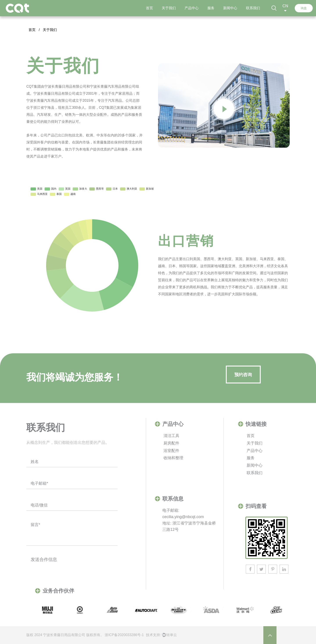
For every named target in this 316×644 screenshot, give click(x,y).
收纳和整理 (173, 458)
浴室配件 (171, 451)
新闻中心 (230, 8)
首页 (149, 8)
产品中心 (192, 8)
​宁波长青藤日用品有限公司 (64, 635)
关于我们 (169, 8)
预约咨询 (243, 375)
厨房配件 (171, 443)
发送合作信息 (44, 559)
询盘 (304, 8)
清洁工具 (171, 436)
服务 (211, 8)
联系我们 (253, 8)
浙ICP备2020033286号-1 (124, 635)
